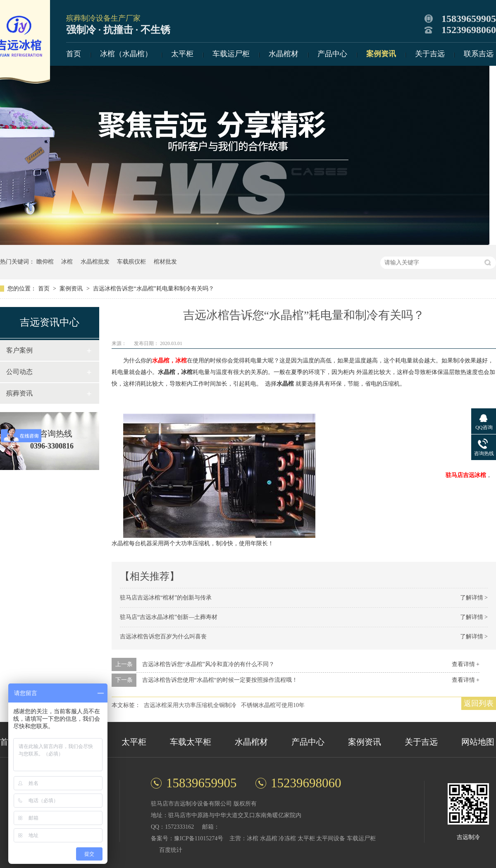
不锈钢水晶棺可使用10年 (273, 705)
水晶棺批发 (95, 262)
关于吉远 (430, 54)
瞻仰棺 (45, 262)
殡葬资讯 (19, 393)
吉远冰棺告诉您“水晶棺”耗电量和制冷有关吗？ (153, 289)
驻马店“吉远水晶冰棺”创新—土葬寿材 (169, 617)
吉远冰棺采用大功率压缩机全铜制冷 (190, 705)
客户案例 (19, 350)
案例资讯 (381, 54)
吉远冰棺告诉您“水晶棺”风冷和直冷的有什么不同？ (208, 664)
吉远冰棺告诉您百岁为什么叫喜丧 (163, 637)
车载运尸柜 (231, 54)
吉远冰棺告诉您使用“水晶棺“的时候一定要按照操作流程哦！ (220, 680)
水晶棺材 (284, 54)
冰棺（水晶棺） (126, 54)
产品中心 (332, 54)
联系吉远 (479, 54)
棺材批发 (165, 262)
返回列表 (479, 703)
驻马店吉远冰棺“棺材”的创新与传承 (166, 598)
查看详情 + (466, 664)
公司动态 (19, 372)
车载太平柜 (191, 742)
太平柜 (182, 54)
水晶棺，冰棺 (169, 361)
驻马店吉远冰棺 (466, 475)
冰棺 (67, 262)
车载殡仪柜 (131, 262)
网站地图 (478, 742)
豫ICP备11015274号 (199, 838)
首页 (74, 54)
